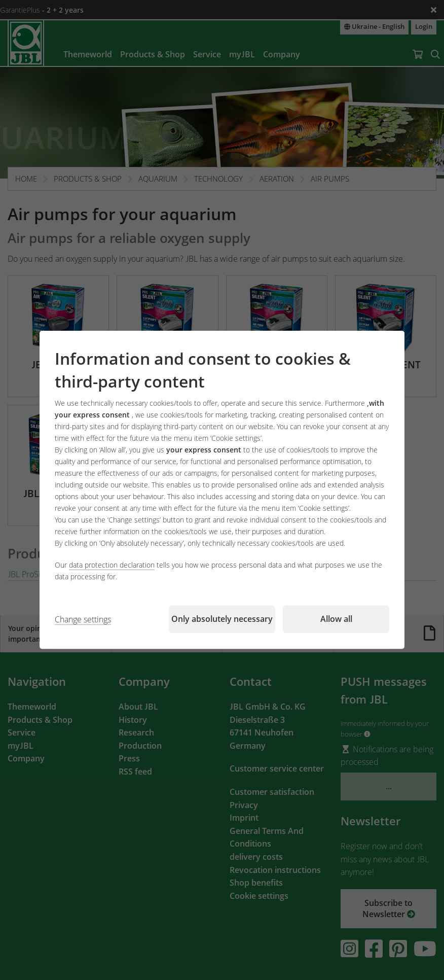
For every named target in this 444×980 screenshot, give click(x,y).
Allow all (336, 619)
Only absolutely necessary (222, 619)
